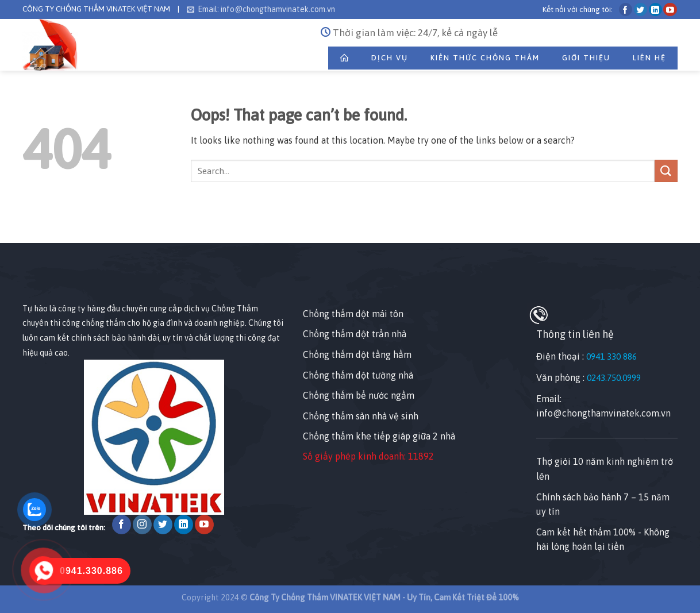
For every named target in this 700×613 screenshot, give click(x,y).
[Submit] (666, 171)
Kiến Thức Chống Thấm (485, 58)
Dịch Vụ (390, 58)
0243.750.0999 (614, 378)
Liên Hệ (649, 58)
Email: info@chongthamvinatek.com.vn (261, 9)
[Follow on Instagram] (142, 525)
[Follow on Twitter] (641, 9)
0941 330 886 (611, 356)
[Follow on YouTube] (670, 9)
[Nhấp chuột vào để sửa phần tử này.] (11, 223)
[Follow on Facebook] (626, 9)
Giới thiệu (586, 58)
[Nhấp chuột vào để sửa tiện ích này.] (34, 281)
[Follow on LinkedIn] (655, 9)
